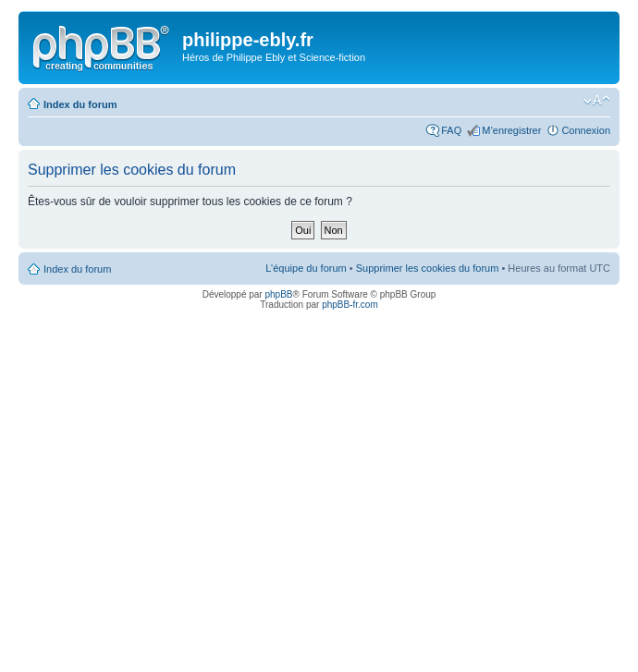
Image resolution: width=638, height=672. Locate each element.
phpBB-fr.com (350, 305)
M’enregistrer (511, 130)
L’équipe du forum (306, 268)
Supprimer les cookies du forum (428, 268)
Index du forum (80, 104)
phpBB (278, 294)
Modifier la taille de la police (597, 101)
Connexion (586, 130)
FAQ (451, 130)
